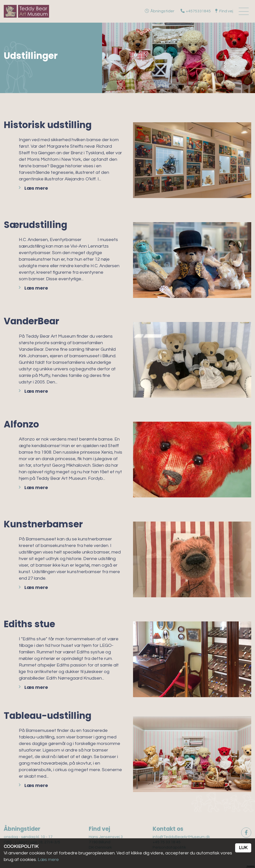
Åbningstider (162, 11)
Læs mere (36, 188)
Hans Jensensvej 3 (106, 837)
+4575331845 (198, 11)
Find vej (226, 11)
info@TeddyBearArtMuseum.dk (181, 837)
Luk (243, 848)
